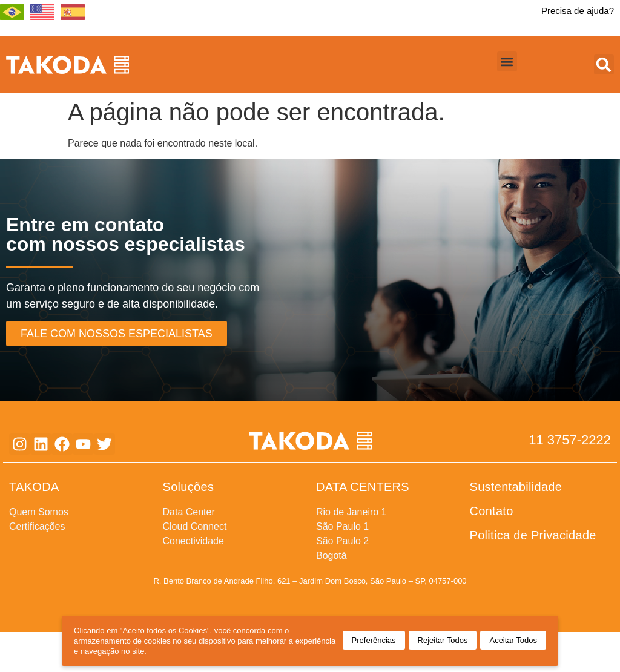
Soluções (189, 487)
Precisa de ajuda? (578, 11)
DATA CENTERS (363, 487)
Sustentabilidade (516, 487)
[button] (507, 61)
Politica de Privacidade (533, 535)
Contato (492, 511)
